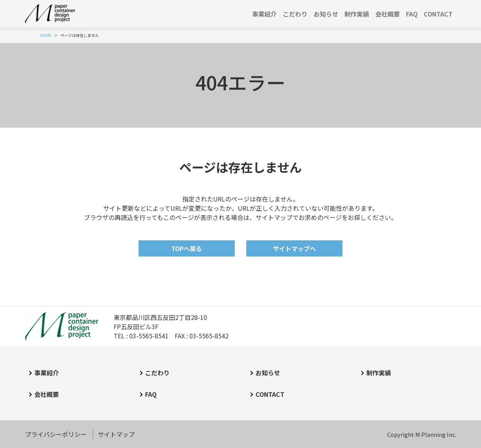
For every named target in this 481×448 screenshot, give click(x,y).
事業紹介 (264, 14)
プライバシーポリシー (56, 434)
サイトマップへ (294, 248)
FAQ (412, 14)
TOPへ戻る (187, 248)
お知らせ (326, 14)
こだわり (295, 14)
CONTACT (438, 14)
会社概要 (387, 14)
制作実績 (357, 14)
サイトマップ (116, 434)
